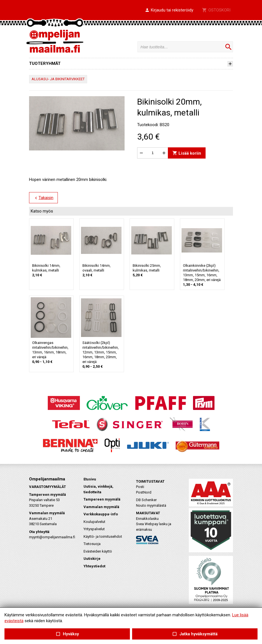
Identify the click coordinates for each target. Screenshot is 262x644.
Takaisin (43, 198)
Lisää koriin (187, 153)
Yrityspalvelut (94, 529)
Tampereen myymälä (102, 499)
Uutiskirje (92, 559)
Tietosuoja (92, 544)
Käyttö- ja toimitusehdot (103, 536)
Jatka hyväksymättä (195, 634)
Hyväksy (67, 634)
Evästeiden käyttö (98, 551)
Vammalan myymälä (101, 507)
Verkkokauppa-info (101, 514)
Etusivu (90, 479)
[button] (169, 10)
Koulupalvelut (94, 522)
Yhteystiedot (94, 566)
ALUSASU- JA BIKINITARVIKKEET (58, 79)
